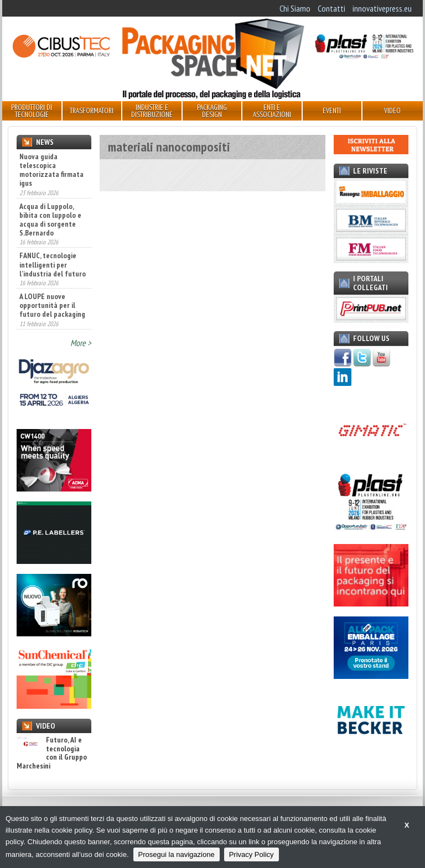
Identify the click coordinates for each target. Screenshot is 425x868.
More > (81, 343)
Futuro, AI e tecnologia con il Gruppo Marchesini (52, 753)
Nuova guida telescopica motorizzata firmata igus (51, 170)
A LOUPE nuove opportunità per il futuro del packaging (52, 305)
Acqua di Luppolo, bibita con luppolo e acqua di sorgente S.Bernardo (50, 219)
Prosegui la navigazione (177, 854)
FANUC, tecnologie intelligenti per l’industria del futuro (53, 264)
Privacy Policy (252, 854)
